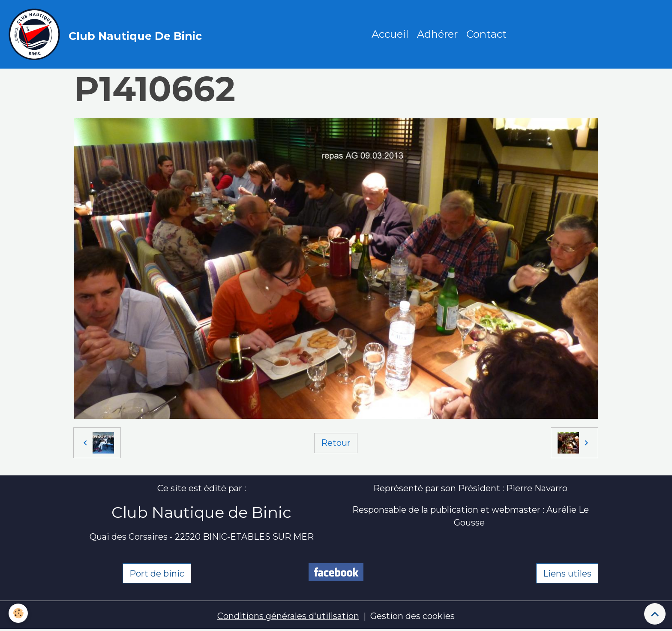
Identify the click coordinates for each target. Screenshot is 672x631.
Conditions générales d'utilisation (288, 616)
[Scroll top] (655, 614)
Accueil (390, 34)
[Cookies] (18, 613)
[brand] (107, 34)
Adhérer (437, 34)
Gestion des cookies (412, 616)
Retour (336, 443)
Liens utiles (567, 574)
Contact (486, 34)
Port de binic (157, 574)
